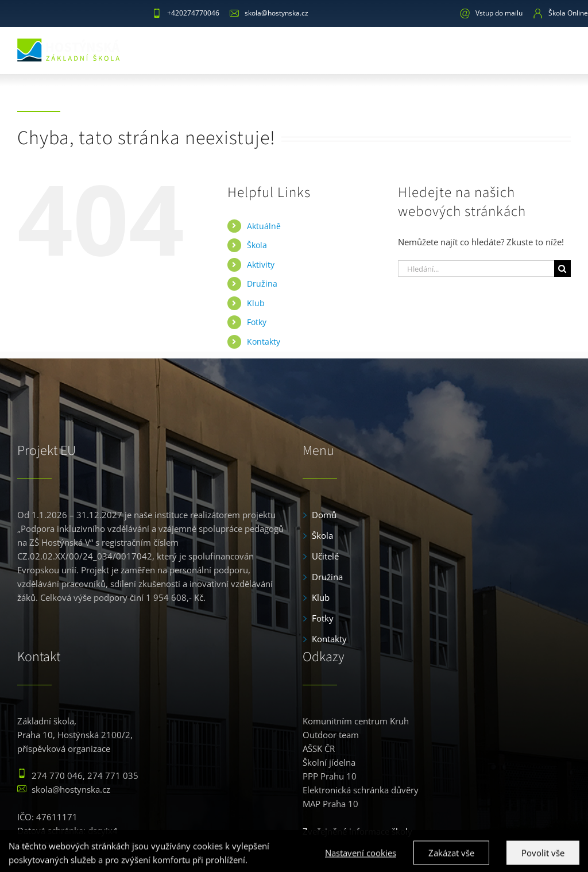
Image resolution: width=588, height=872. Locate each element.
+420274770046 (186, 13)
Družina (262, 283)
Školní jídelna (329, 762)
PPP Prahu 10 (330, 776)
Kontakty (264, 342)
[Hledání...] (476, 269)
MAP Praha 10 (330, 804)
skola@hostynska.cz (269, 13)
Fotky (257, 322)
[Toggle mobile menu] (562, 49)
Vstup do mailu (491, 13)
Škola (257, 245)
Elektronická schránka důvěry (361, 790)
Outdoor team (331, 735)
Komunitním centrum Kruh (356, 721)
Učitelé (325, 556)
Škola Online (560, 13)
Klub (256, 303)
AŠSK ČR (319, 748)
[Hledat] (562, 269)
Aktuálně (264, 226)
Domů (324, 515)
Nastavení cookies (361, 860)
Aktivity (261, 265)
